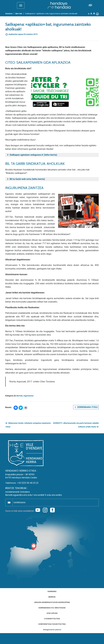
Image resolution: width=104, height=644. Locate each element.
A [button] (89, 14)
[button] (97, 14)
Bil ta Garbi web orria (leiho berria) (27, 179)
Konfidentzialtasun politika (52, 624)
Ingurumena (29, 396)
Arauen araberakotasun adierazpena (52, 602)
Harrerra (52, 591)
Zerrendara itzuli (86, 407)
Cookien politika (52, 619)
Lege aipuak (52, 613)
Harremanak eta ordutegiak (52, 608)
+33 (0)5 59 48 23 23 (28, 483)
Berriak (19, 396)
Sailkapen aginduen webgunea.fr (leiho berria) (33, 155)
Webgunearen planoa (52, 630)
